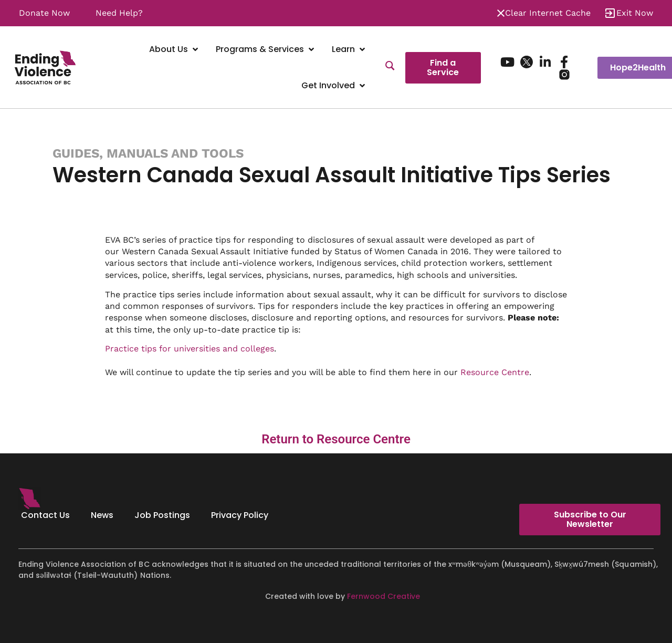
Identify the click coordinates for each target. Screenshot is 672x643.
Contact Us (45, 515)
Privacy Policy (240, 515)
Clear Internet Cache (548, 13)
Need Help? (119, 13)
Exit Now (635, 13)
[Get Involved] (334, 86)
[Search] (390, 67)
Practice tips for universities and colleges (190, 349)
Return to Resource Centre (336, 439)
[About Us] (175, 50)
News (102, 515)
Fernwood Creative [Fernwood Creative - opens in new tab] (384, 596)
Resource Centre (495, 372)
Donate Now (44, 13)
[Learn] (349, 50)
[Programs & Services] (266, 50)
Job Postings (162, 515)
